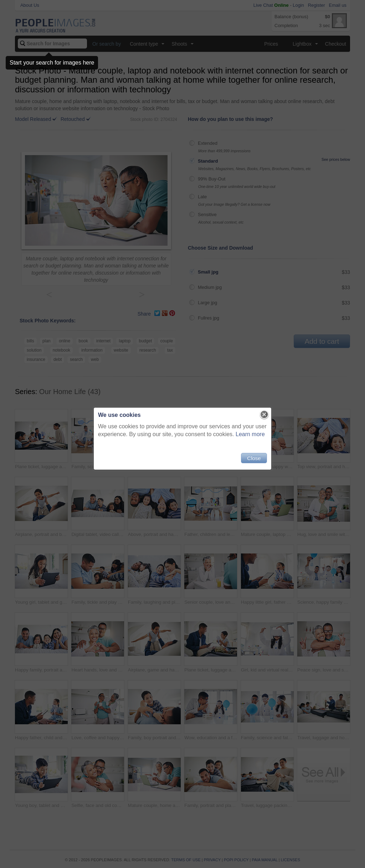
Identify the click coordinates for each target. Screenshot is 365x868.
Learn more (250, 434)
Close (254, 458)
